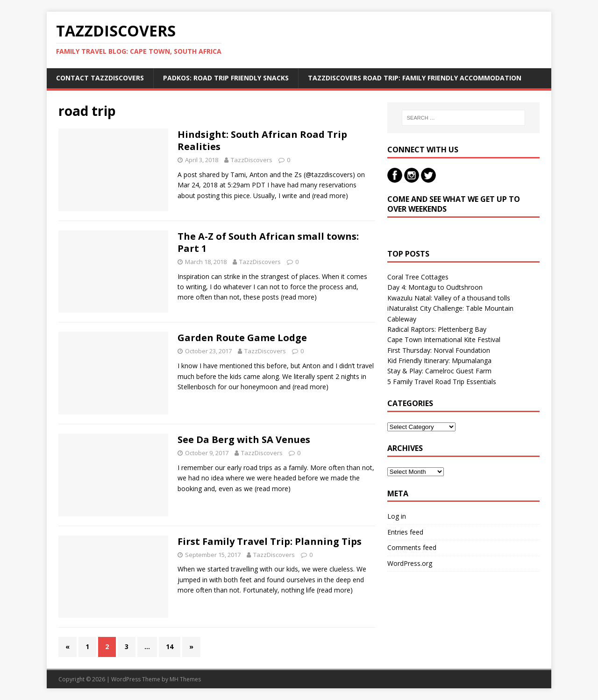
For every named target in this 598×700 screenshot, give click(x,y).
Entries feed (405, 532)
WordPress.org (410, 563)
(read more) (330, 196)
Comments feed (412, 547)
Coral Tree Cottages (418, 277)
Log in (397, 516)
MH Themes (185, 679)
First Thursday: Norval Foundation (439, 350)
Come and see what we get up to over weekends (454, 204)
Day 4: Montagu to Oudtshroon (435, 287)
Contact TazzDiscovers (100, 78)
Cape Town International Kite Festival (444, 339)
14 (170, 646)
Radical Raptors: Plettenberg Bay (437, 329)
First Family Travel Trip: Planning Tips (270, 541)
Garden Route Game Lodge (242, 338)
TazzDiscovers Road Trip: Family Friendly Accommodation (415, 78)
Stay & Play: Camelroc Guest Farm (439, 371)
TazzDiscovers (252, 160)
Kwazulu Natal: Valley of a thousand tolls (449, 298)
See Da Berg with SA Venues (244, 439)
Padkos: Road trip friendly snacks (226, 78)
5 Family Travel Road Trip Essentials (442, 382)
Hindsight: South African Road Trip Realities (262, 140)
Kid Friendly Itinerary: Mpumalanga (439, 361)
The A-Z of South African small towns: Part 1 (268, 242)
